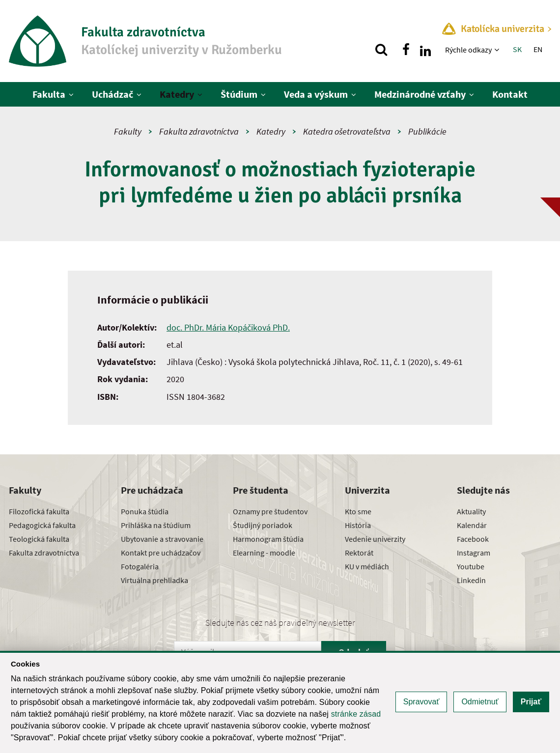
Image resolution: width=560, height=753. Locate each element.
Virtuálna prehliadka (154, 580)
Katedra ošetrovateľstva (347, 131)
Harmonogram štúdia (268, 539)
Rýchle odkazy (468, 50)
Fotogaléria (140, 566)
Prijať (531, 702)
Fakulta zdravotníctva (199, 131)
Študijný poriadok (263, 525)
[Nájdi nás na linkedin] (425, 50)
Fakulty (128, 131)
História (358, 525)
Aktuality (471, 511)
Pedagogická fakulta (42, 525)
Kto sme (358, 511)
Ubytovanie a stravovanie (162, 539)
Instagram (474, 553)
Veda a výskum (316, 94)
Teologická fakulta (39, 539)
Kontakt (510, 94)
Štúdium (239, 94)
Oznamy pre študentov (270, 511)
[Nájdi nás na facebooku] (406, 50)
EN (538, 49)
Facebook (473, 539)
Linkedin (471, 580)
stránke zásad (356, 714)
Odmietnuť (480, 702)
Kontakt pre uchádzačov (161, 553)
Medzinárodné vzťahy (420, 94)
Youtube (471, 566)
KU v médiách (367, 566)
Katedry (177, 94)
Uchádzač (112, 94)
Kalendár (472, 525)
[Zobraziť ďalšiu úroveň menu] (498, 50)
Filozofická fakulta (39, 511)
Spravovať (421, 702)
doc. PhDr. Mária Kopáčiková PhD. (228, 327)
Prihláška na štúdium (156, 525)
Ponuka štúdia (145, 511)
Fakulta (49, 94)
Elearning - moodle (264, 553)
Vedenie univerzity (375, 539)
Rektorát (359, 553)
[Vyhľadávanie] (381, 50)
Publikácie (427, 131)
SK (517, 49)
